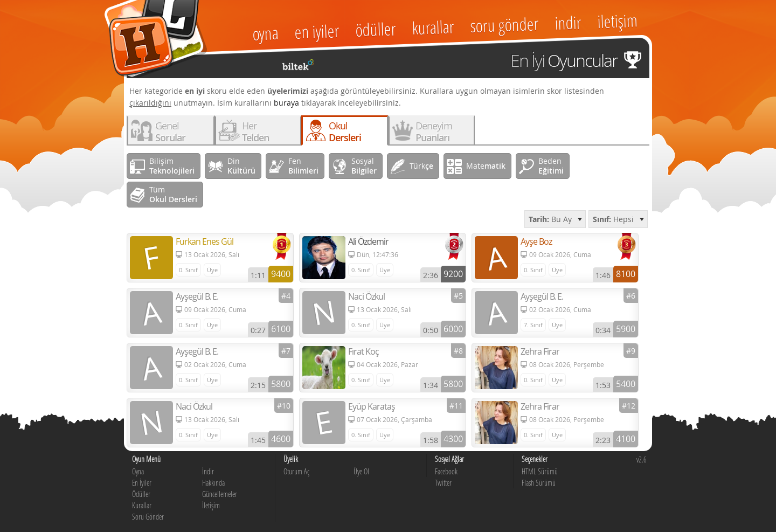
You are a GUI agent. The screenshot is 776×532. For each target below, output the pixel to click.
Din (241, 166)
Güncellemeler (220, 494)
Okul (345, 132)
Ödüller (141, 494)
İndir (208, 471)
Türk (421, 166)
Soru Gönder (148, 517)
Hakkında (213, 483)
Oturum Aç (296, 471)
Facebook (446, 471)
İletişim (211, 505)
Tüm (173, 194)
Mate (486, 166)
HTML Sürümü (540, 471)
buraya (286, 103)
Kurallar (142, 505)
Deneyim (434, 132)
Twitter (443, 483)
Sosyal (364, 166)
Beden (551, 166)
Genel (170, 132)
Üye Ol (361, 471)
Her (255, 132)
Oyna (138, 471)
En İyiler (142, 483)
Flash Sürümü (539, 483)
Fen (303, 166)
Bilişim (172, 166)
